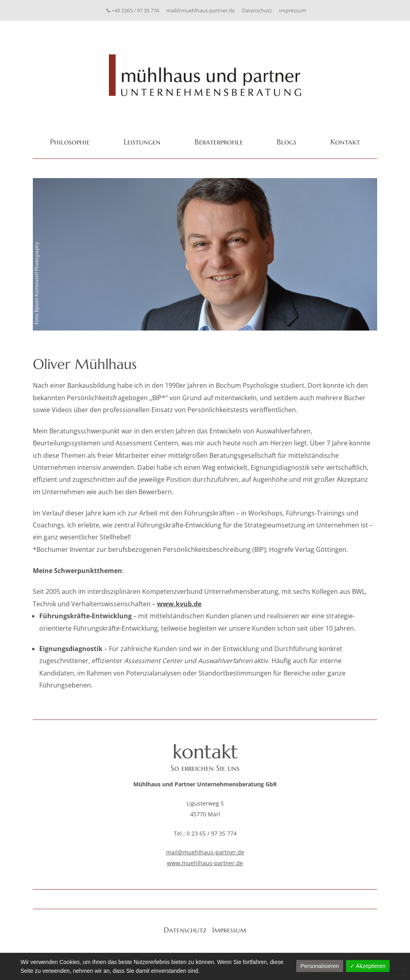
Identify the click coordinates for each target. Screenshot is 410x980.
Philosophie (70, 142)
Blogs (286, 142)
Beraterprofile (219, 142)
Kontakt (345, 142)
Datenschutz (257, 10)
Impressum (293, 10)
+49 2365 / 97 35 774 (133, 10)
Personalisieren (320, 966)
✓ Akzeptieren (368, 966)
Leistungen (142, 142)
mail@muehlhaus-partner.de (200, 10)
